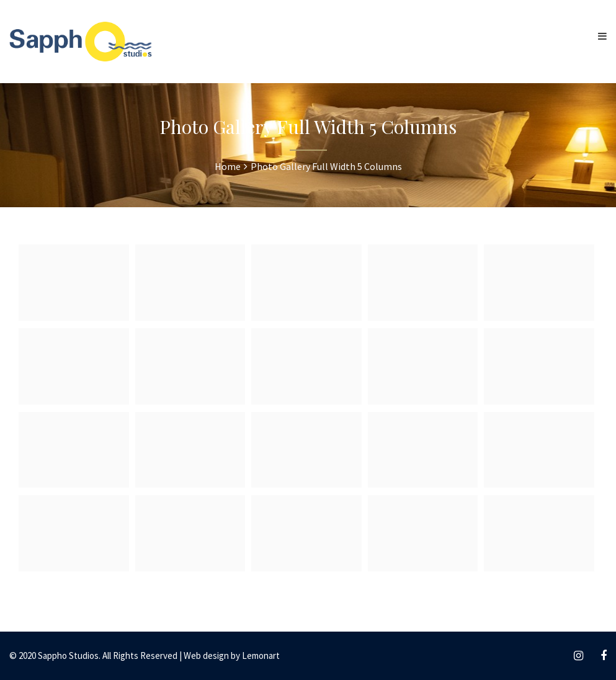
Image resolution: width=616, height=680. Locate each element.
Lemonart (261, 655)
